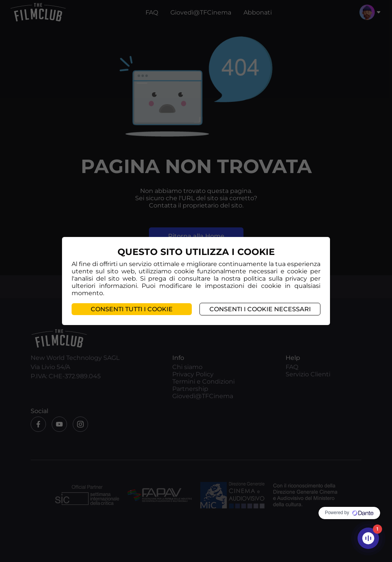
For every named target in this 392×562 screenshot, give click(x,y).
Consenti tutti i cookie (132, 309)
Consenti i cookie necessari (260, 309)
